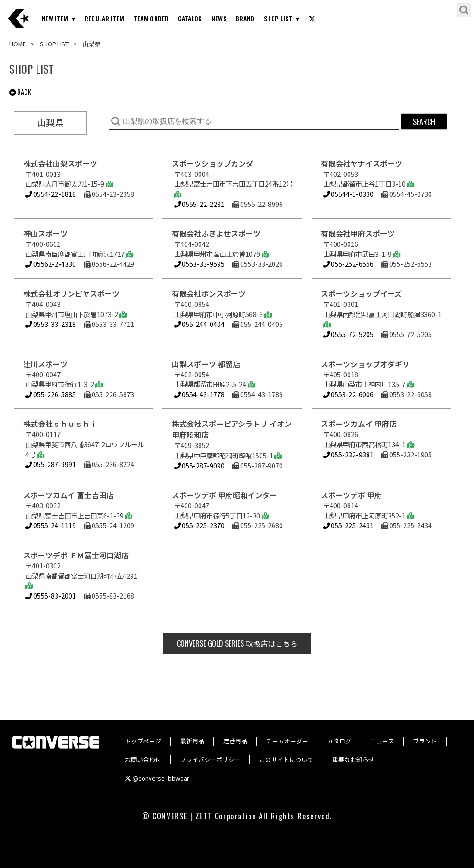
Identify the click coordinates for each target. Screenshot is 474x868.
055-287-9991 (51, 464)
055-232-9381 (348, 454)
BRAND (245, 18)
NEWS (219, 18)
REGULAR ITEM (105, 18)
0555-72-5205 (348, 334)
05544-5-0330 (348, 194)
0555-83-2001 (51, 596)
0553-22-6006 (348, 394)
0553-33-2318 (51, 324)
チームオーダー (287, 741)
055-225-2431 (348, 525)
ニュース (382, 741)
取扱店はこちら (237, 643)
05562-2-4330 (51, 264)
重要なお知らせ (353, 759)
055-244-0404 (199, 324)
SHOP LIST (278, 18)
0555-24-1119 (51, 525)
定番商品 (235, 741)
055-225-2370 (199, 525)
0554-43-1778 (199, 394)
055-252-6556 (348, 264)
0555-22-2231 (199, 204)
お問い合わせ (143, 759)
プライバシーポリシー (210, 759)
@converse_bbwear (157, 778)
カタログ (339, 741)
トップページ (143, 741)
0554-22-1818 (51, 194)
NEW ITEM (55, 18)
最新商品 (192, 741)
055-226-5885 (51, 394)
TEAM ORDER (151, 18)
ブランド (425, 741)
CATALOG (190, 18)
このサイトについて (286, 759)
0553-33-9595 (199, 264)
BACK (20, 92)
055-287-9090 (199, 465)
